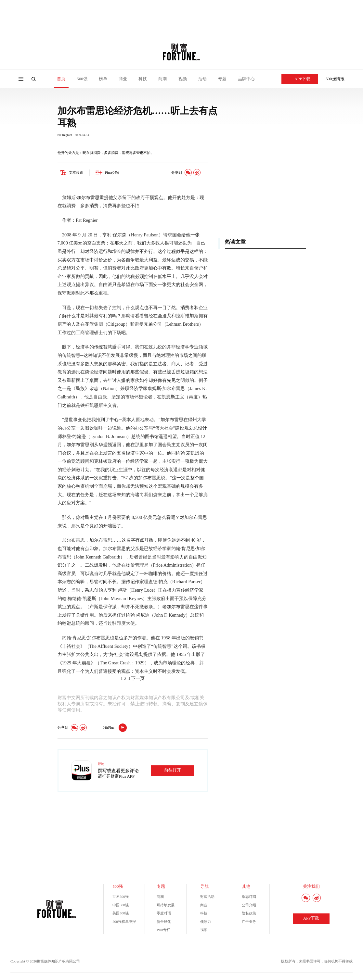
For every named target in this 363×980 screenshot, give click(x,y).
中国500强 (121, 906)
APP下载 (299, 79)
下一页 (138, 679)
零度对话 (164, 914)
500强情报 (335, 79)
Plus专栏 (163, 931)
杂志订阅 (249, 898)
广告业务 (249, 923)
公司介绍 (249, 906)
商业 (123, 79)
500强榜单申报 (124, 923)
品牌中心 (246, 79)
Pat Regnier (65, 136)
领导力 (206, 923)
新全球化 (164, 923)
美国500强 (121, 914)
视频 (183, 79)
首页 (61, 79)
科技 (143, 79)
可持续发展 (166, 906)
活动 (202, 79)
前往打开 (173, 771)
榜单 (103, 79)
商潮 (162, 79)
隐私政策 (249, 914)
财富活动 (207, 898)
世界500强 (121, 898)
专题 (222, 79)
